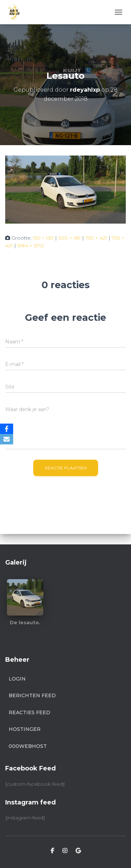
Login (17, 679)
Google (78, 851)
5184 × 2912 (30, 245)
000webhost (28, 746)
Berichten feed (32, 695)
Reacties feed (29, 712)
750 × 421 (96, 238)
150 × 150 (43, 238)
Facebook (52, 851)
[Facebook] (7, 429)
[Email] (7, 439)
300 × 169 (69, 238)
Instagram (65, 851)
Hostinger (25, 729)
